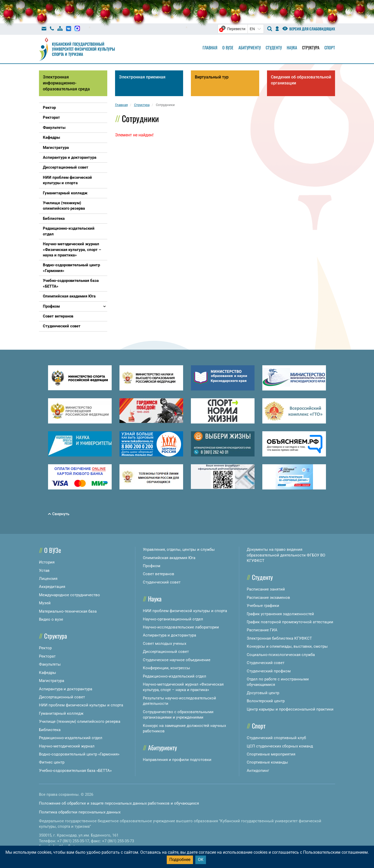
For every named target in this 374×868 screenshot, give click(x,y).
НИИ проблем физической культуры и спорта (81, 705)
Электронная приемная (142, 77)
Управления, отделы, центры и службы (179, 549)
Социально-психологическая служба (281, 655)
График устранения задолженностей (280, 614)
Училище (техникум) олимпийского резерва (80, 721)
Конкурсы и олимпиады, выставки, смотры (287, 646)
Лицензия (48, 579)
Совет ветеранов (159, 574)
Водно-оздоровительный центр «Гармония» (79, 754)
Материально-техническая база (68, 611)
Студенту (274, 48)
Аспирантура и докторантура (66, 689)
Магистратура (52, 681)
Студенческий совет (162, 582)
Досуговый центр (263, 693)
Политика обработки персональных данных (80, 812)
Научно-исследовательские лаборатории (181, 627)
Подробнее (180, 860)
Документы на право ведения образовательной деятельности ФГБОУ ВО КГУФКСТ (286, 555)
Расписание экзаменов (268, 598)
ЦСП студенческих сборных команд (280, 746)
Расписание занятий (266, 589)
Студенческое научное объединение (177, 660)
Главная (210, 48)
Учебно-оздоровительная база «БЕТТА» (75, 771)
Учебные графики (263, 606)
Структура (311, 48)
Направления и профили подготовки (177, 760)
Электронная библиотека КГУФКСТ (279, 638)
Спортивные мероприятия (271, 754)
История (47, 562)
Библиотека (50, 730)
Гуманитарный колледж (61, 713)
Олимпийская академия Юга (169, 558)
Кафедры (48, 673)
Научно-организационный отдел (173, 619)
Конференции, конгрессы (166, 668)
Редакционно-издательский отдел (71, 738)
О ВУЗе (53, 550)
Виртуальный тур (212, 77)
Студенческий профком (269, 671)
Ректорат (47, 656)
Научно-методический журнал (67, 746)
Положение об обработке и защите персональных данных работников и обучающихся (119, 803)
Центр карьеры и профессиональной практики (290, 709)
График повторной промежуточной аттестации (290, 622)
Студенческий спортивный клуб (276, 738)
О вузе (228, 48)
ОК (201, 860)
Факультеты (50, 664)
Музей (45, 603)
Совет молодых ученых (165, 644)
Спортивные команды (267, 762)
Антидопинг (258, 771)
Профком (152, 566)
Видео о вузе (51, 619)
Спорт (330, 48)
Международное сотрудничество (69, 595)
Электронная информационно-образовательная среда (66, 83)
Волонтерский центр (266, 701)
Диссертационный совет (62, 697)
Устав (44, 571)
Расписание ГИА (262, 630)
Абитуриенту (250, 48)
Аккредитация (52, 587)
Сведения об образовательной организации (301, 80)
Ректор (45, 648)
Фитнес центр (52, 762)
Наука (292, 48)
